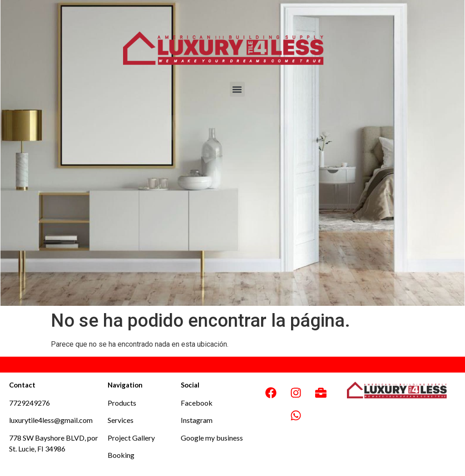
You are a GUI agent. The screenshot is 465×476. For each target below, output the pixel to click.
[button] (237, 89)
